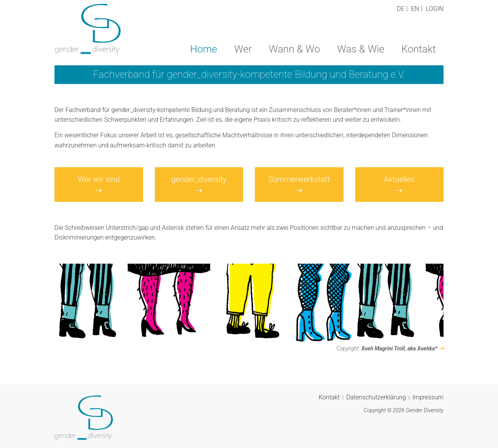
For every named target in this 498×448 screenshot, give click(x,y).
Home (204, 49)
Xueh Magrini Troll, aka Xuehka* (399, 348)
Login (435, 9)
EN (415, 9)
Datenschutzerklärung (376, 397)
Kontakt (419, 49)
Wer (243, 49)
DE (401, 9)
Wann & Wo (295, 49)
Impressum (428, 397)
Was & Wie (361, 49)
